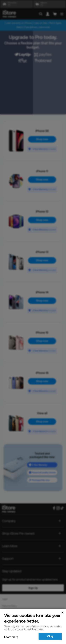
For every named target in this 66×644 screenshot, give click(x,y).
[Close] (62, 613)
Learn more (11, 637)
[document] (33, 622)
